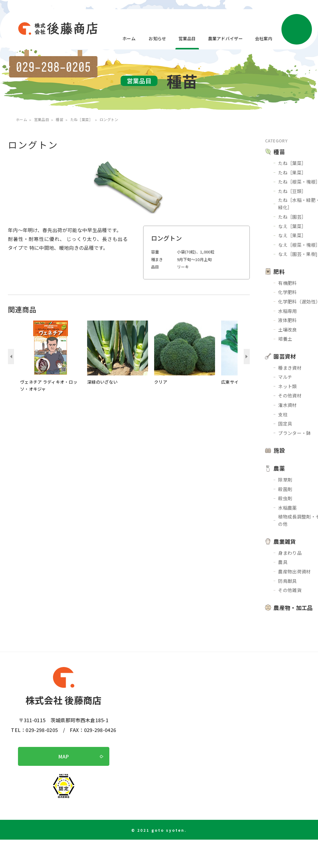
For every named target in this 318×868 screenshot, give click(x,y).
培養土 (285, 339)
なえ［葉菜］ (292, 226)
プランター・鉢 (294, 433)
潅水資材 (287, 405)
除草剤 (285, 480)
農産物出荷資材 (294, 571)
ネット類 (287, 386)
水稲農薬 (287, 508)
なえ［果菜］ (292, 235)
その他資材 (290, 395)
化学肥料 (287, 292)
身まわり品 (290, 553)
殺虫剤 (285, 498)
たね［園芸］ (292, 217)
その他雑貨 (290, 590)
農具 (283, 562)
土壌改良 (287, 330)
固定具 (285, 423)
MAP (64, 756)
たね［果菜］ (292, 172)
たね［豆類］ (292, 191)
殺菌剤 (285, 489)
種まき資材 (290, 368)
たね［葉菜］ (292, 163)
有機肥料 (287, 283)
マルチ (285, 377)
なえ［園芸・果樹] (298, 254)
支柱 (283, 414)
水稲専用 (287, 311)
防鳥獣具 (287, 581)
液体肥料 (287, 320)
